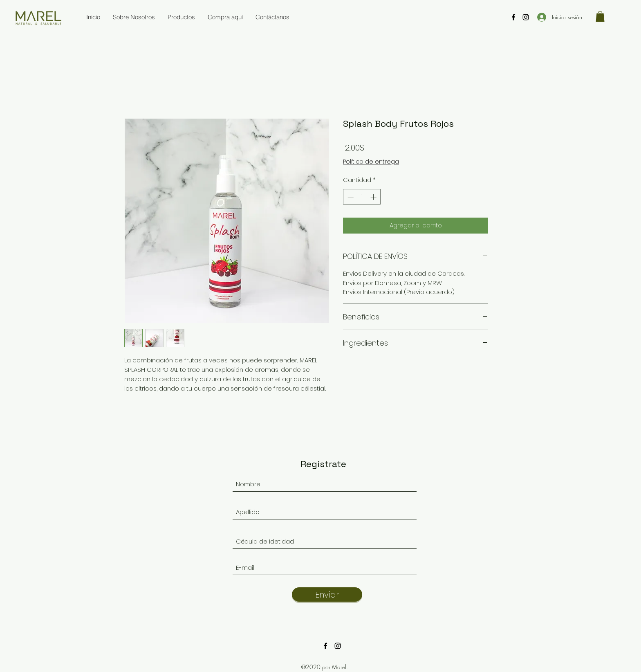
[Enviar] (327, 594)
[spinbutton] (362, 197)
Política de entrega (371, 162)
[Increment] (374, 197)
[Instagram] (526, 17)
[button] (600, 16)
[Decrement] (350, 197)
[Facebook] (513, 17)
